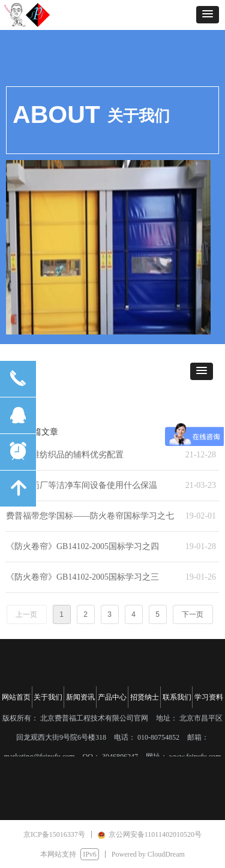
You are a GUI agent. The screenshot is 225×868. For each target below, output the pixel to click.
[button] (208, 15)
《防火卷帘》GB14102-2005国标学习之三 (82, 577)
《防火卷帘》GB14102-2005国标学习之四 (82, 546)
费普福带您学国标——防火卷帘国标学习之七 (90, 516)
